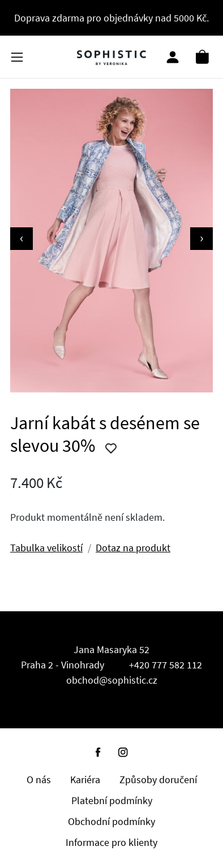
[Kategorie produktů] (17, 57)
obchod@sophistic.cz (112, 680)
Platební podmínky (112, 800)
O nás (39, 780)
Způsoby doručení (158, 780)
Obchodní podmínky (111, 821)
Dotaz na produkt (133, 548)
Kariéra (85, 780)
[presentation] (22, 239)
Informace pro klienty (111, 842)
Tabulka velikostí (46, 548)
